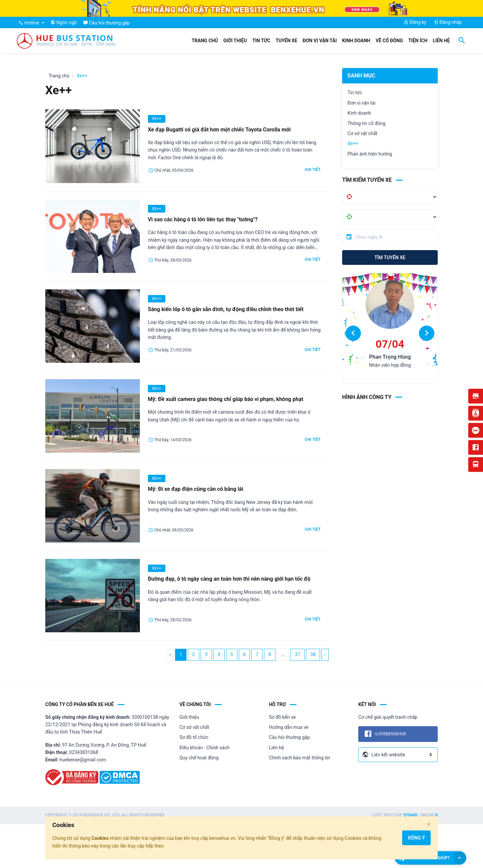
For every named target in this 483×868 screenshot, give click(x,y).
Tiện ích (418, 41)
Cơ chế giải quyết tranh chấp (388, 717)
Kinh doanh (356, 41)
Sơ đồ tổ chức (194, 737)
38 (313, 654)
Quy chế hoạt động (199, 758)
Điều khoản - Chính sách (204, 748)
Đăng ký (415, 22)
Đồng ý (416, 838)
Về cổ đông (389, 41)
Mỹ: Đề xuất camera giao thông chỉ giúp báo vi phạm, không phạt (226, 399)
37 (298, 654)
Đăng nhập (448, 22)
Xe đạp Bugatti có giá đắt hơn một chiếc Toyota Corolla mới (219, 130)
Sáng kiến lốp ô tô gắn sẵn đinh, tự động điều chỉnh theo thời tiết (226, 309)
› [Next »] (325, 654)
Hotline (29, 23)
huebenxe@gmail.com (83, 760)
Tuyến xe (287, 41)
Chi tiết (313, 170)
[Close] (429, 824)
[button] (353, 333)
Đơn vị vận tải (320, 41)
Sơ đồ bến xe (282, 717)
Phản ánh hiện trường (370, 154)
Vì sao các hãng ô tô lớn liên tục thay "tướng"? (203, 219)
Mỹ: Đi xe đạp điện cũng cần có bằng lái (196, 489)
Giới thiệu (235, 41)
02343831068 (84, 752)
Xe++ (353, 143)
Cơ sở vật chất (362, 133)
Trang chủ (205, 41)
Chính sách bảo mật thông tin (300, 758)
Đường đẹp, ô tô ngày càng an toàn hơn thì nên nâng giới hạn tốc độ (229, 579)
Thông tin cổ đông (366, 123)
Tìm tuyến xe (390, 257)
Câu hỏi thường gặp (289, 737)
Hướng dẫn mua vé (289, 727)
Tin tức (261, 41)
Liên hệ (441, 41)
